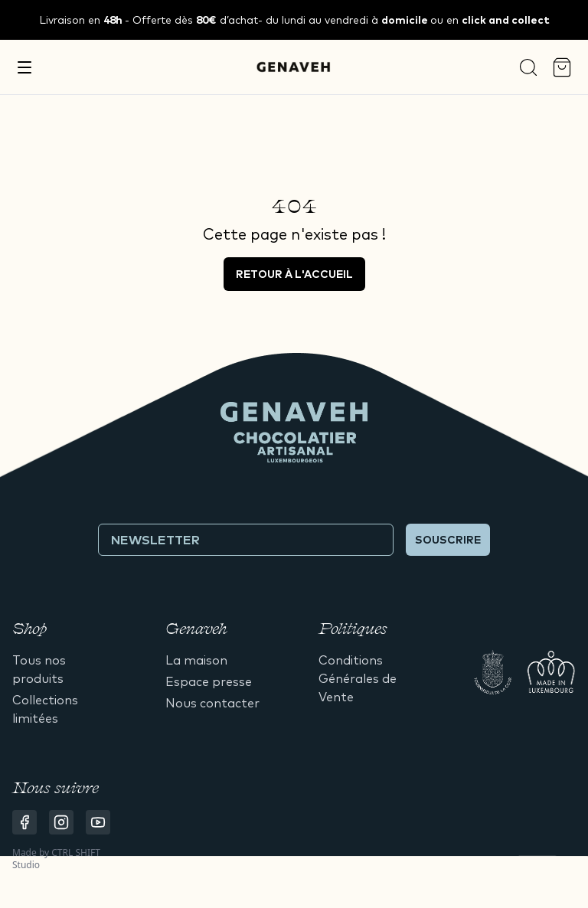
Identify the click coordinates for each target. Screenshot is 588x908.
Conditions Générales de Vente (358, 678)
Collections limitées (45, 709)
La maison (196, 660)
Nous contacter (212, 703)
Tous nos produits (39, 669)
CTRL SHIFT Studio (56, 859)
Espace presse (209, 681)
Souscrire (448, 540)
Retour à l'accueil (294, 274)
